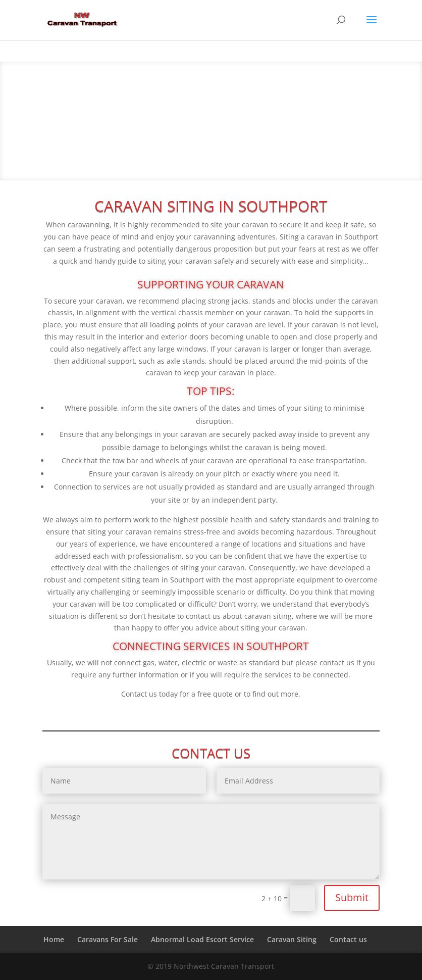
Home (54, 939)
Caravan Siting (292, 939)
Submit (352, 897)
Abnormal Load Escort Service (202, 939)
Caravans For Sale (108, 939)
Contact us (348, 939)
